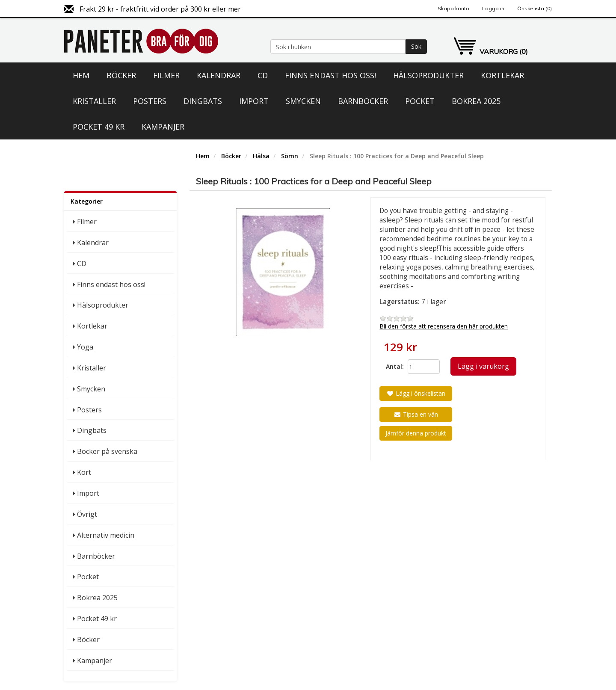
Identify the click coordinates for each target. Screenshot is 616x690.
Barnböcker (363, 101)
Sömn (290, 156)
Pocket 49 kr (99, 127)
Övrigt (87, 514)
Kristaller (94, 101)
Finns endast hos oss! (330, 75)
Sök (416, 46)
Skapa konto (453, 8)
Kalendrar (219, 75)
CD (263, 75)
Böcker (121, 75)
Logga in (493, 8)
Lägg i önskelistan (416, 393)
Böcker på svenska (107, 451)
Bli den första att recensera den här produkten (444, 326)
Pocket (420, 101)
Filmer (166, 75)
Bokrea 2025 (476, 101)
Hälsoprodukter (428, 75)
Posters (150, 101)
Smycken (303, 101)
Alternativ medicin (106, 535)
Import (254, 101)
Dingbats (203, 101)
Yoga (85, 347)
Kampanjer (163, 127)
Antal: (394, 366)
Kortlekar (502, 75)
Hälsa (261, 156)
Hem (81, 75)
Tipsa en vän (416, 414)
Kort (84, 472)
